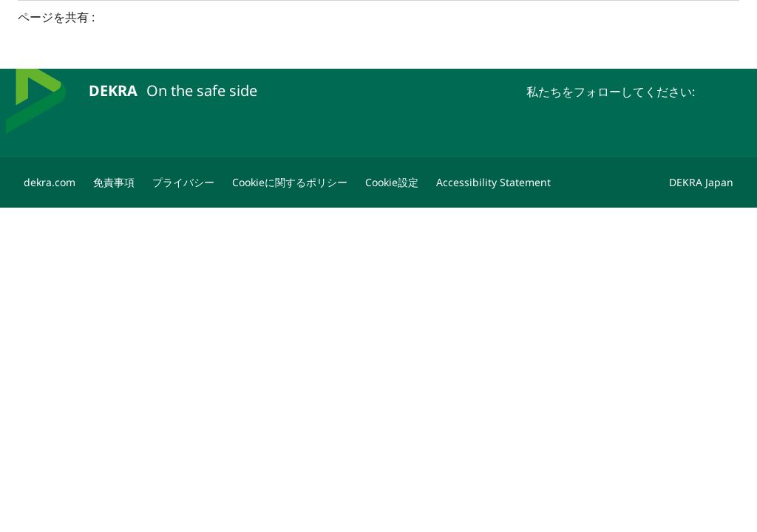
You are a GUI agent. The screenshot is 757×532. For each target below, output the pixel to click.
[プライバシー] (183, 183)
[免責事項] (114, 183)
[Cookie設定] (392, 183)
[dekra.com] (50, 183)
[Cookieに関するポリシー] (290, 183)
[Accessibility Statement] (493, 183)
